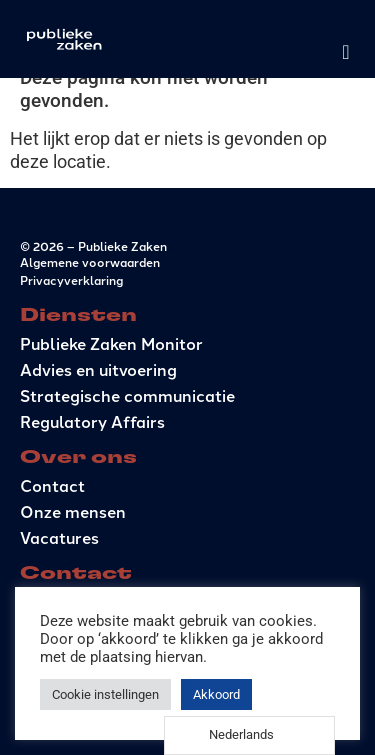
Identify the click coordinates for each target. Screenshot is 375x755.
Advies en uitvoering (98, 369)
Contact (52, 485)
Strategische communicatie (127, 395)
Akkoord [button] (216, 694)
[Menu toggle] (345, 52)
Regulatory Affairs (92, 421)
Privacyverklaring (71, 279)
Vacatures (59, 537)
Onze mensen (73, 511)
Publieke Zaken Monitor (111, 343)
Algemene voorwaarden (90, 261)
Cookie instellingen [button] (105, 694)
